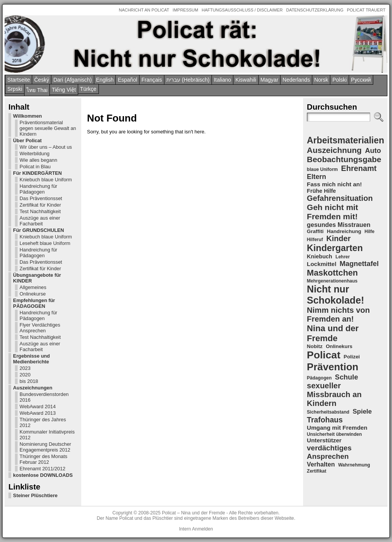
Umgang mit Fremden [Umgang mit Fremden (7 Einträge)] (337, 428)
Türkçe (88, 89)
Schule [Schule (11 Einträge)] (346, 377)
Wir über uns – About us (46, 147)
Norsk (321, 80)
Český (42, 80)
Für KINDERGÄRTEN (37, 173)
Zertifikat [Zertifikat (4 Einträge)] (317, 471)
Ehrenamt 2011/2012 (43, 469)
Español (127, 80)
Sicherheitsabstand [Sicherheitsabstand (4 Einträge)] (328, 412)
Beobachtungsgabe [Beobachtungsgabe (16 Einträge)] (344, 159)
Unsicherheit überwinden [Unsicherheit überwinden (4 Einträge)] (334, 434)
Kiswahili (246, 80)
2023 (25, 368)
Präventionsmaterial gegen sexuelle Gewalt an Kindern (48, 128)
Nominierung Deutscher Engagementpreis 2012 (45, 447)
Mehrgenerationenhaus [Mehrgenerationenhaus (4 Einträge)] (332, 281)
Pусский (361, 80)
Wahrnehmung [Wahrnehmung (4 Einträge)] (354, 465)
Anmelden (203, 529)
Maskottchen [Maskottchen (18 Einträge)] (332, 273)
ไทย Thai (37, 90)
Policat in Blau (35, 167)
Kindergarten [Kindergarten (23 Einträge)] (335, 248)
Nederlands (296, 80)
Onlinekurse (33, 294)
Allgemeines (33, 287)
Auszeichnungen (33, 388)
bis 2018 (29, 381)
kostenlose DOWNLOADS (43, 475)
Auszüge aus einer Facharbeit (40, 221)
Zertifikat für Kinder (40, 205)
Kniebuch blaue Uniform (46, 180)
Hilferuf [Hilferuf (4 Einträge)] (315, 240)
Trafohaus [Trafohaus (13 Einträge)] (325, 420)
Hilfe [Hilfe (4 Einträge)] (369, 232)
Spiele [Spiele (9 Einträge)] (362, 411)
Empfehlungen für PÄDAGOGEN (34, 303)
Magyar (270, 80)
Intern (185, 529)
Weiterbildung (34, 154)
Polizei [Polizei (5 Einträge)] (352, 357)
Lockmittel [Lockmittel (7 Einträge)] (322, 264)
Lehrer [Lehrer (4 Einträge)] (343, 257)
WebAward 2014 (38, 406)
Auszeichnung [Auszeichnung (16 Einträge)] (334, 150)
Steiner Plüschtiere (35, 495)
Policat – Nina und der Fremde (193, 513)
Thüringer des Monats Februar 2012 (43, 459)
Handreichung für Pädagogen (38, 189)
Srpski (15, 89)
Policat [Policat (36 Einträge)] (324, 355)
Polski (339, 80)
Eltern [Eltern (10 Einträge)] (317, 177)
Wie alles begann (38, 160)
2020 (25, 375)
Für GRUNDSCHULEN (39, 230)
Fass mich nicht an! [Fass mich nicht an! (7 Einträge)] (334, 184)
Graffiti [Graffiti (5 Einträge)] (315, 231)
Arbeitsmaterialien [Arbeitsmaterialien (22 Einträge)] (346, 140)
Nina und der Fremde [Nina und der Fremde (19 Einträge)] (333, 333)
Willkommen (27, 116)
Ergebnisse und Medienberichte (31, 359)
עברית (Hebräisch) (188, 80)
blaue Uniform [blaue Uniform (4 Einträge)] (322, 169)
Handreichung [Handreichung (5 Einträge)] (344, 231)
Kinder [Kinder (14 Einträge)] (338, 238)
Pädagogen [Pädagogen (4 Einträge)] (319, 378)
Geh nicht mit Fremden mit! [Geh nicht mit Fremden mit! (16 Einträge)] (333, 212)
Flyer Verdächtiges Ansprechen (40, 328)
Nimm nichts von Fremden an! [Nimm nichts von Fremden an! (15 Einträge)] (338, 315)
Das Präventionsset (41, 198)
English (105, 80)
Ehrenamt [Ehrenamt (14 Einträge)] (359, 168)
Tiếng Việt (64, 90)
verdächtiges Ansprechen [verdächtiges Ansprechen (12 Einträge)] (329, 452)
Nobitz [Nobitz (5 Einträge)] (315, 346)
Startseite (19, 80)
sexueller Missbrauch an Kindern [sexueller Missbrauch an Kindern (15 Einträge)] (334, 394)
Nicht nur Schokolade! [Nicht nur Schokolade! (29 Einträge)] (335, 295)
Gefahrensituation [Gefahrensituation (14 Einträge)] (340, 198)
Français (152, 80)
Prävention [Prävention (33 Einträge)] (333, 367)
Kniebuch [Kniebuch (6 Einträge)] (320, 256)
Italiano (222, 80)
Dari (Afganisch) (72, 80)
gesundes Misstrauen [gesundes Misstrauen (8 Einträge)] (339, 225)
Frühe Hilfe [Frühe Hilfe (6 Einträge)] (321, 191)
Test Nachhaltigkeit (40, 211)
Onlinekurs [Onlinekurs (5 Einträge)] (339, 346)
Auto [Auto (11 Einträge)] (373, 150)
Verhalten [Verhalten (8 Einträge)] (321, 464)
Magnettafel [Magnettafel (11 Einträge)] (359, 264)
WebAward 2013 (38, 413)
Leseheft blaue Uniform (45, 243)
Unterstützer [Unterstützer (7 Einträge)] (324, 440)
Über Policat (27, 140)
